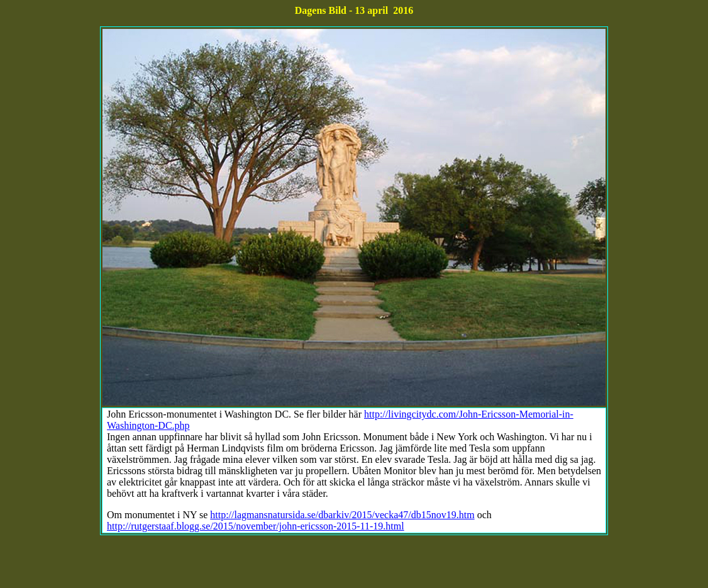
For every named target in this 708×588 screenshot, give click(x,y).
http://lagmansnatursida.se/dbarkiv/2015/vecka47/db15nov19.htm (342, 515)
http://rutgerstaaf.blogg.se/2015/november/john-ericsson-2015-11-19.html (256, 526)
